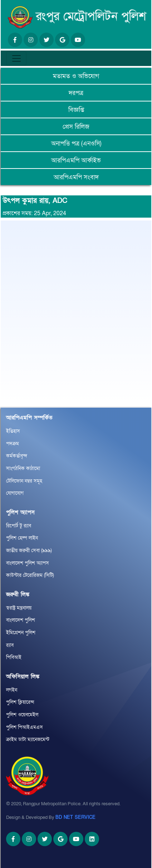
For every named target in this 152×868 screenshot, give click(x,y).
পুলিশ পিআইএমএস (24, 727)
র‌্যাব (10, 645)
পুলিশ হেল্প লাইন (22, 538)
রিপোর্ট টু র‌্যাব (19, 526)
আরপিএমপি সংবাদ (76, 177)
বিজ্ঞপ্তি (76, 110)
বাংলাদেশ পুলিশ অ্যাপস (28, 563)
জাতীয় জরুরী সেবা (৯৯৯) (29, 551)
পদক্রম (13, 444)
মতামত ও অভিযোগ (76, 76)
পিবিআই (14, 657)
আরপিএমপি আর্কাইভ (76, 160)
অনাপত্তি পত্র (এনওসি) (76, 144)
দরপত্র (76, 93)
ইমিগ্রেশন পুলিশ (21, 633)
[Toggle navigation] (16, 58)
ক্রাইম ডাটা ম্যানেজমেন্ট (28, 739)
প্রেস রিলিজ (76, 127)
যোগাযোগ (15, 493)
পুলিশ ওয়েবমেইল (22, 715)
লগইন (12, 690)
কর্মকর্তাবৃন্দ (17, 456)
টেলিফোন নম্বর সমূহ (24, 481)
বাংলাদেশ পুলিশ (21, 620)
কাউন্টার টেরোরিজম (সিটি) (30, 575)
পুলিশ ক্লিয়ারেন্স (20, 702)
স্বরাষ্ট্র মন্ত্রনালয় (19, 608)
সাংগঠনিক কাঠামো (23, 468)
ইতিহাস (13, 431)
